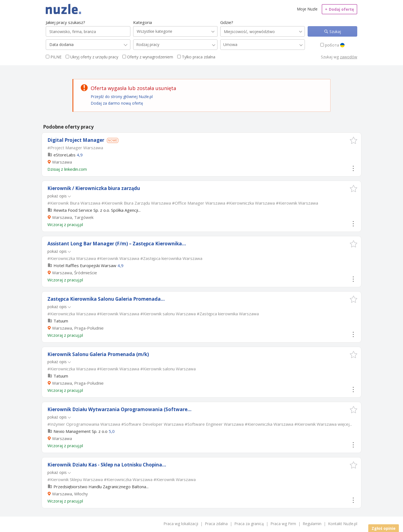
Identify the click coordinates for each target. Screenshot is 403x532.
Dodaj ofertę (339, 9)
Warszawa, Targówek (73, 217)
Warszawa (62, 162)
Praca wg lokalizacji (181, 524)
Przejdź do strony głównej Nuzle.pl (122, 97)
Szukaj (335, 32)
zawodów (349, 57)
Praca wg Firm (283, 524)
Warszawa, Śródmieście (75, 273)
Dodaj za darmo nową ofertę (117, 103)
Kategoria (143, 22)
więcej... (345, 424)
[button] (354, 140)
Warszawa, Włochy (70, 494)
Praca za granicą (249, 524)
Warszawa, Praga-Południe (78, 328)
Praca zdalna (216, 524)
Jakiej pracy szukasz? (65, 22)
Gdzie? (227, 22)
